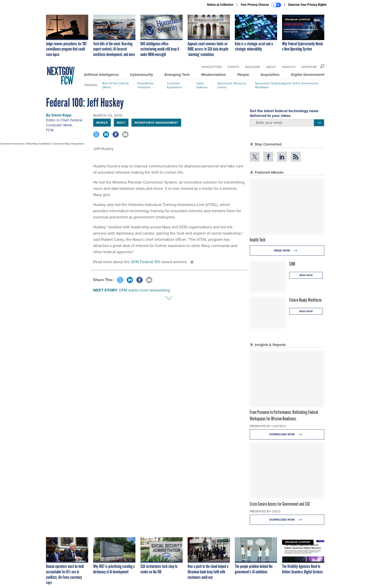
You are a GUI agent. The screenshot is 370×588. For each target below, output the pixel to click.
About (271, 67)
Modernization (214, 75)
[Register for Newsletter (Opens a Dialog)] (319, 123)
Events (233, 67)
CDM (292, 264)
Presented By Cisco (265, 511)
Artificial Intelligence (101, 75)
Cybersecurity (142, 75)
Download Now (287, 434)
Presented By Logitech (268, 426)
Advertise (309, 67)
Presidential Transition (145, 85)
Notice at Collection (220, 5)
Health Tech (258, 240)
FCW (50, 130)
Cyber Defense (202, 85)
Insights (289, 67)
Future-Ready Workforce (305, 300)
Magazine (253, 67)
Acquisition (270, 75)
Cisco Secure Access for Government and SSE (280, 504)
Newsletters (212, 67)
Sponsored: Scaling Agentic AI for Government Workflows (287, 85)
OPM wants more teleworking (144, 290)
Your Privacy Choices (261, 5)
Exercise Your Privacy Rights (307, 5)
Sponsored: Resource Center (232, 85)
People (243, 75)
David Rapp (61, 115)
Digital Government (308, 75)
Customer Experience (175, 85)
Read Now (287, 251)
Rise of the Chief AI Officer (115, 85)
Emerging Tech (177, 75)
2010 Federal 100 (146, 262)
